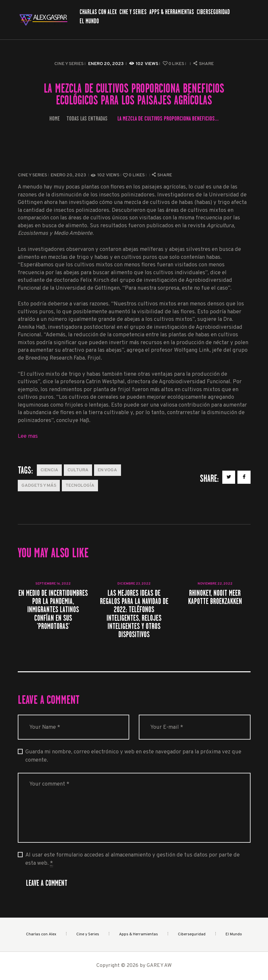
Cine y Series (69, 64)
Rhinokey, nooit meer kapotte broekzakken (215, 597)
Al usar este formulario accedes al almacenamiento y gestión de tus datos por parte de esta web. (133, 859)
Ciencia (49, 470)
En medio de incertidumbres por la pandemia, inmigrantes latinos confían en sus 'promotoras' (53, 610)
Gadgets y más (39, 486)
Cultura (78, 470)
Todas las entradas (87, 118)
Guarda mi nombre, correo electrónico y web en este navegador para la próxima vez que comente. (133, 756)
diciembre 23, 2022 (134, 584)
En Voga (107, 470)
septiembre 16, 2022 (53, 584)
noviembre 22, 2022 (215, 584)
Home (55, 118)
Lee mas (28, 436)
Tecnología (80, 486)
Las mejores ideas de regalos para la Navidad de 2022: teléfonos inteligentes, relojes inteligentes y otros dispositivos (134, 614)
